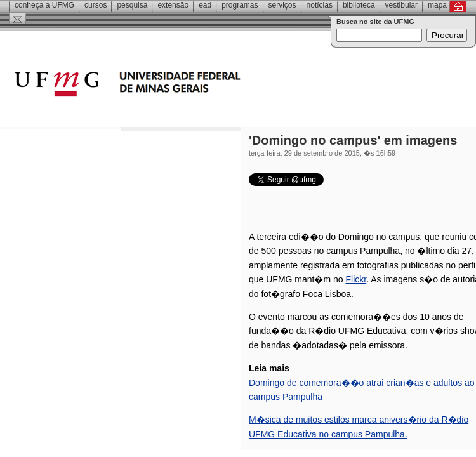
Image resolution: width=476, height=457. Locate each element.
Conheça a (44, 5)
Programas (240, 5)
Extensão (173, 5)
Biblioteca (359, 5)
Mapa (437, 5)
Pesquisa (132, 5)
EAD (205, 5)
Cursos (96, 5)
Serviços (282, 5)
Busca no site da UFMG (375, 22)
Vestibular (401, 5)
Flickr (356, 279)
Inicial (458, 6)
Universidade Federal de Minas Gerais (200, 86)
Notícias (320, 5)
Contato (17, 18)
